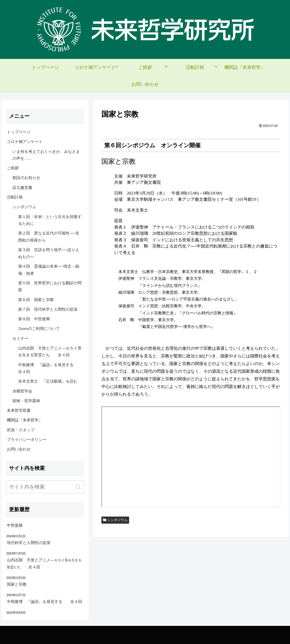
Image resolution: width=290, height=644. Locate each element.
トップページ (19, 132)
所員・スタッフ (21, 430)
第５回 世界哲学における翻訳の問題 (50, 286)
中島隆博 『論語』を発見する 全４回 (50, 368)
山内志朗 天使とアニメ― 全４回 (44, 563)
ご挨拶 (13, 168)
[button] (78, 487)
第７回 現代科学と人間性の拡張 (48, 309)
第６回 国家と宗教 (36, 300)
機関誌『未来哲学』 (25, 420)
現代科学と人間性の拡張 (29, 543)
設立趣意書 (22, 188)
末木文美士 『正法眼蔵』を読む (48, 381)
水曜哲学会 (22, 391)
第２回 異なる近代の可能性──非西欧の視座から (49, 237)
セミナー (20, 339)
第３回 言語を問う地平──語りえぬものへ (49, 253)
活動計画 (15, 197)
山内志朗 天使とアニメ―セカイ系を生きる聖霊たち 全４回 (50, 352)
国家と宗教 (17, 584)
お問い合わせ (19, 449)
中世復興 (15, 525)
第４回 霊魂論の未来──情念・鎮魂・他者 (49, 270)
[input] (45, 487)
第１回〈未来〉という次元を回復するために (50, 220)
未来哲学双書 (19, 411)
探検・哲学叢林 (26, 401)
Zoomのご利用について (39, 329)
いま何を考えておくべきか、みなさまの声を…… (46, 155)
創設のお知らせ (26, 178)
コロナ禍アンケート (25, 142)
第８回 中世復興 (34, 319)
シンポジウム (115, 520)
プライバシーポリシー (27, 440)
